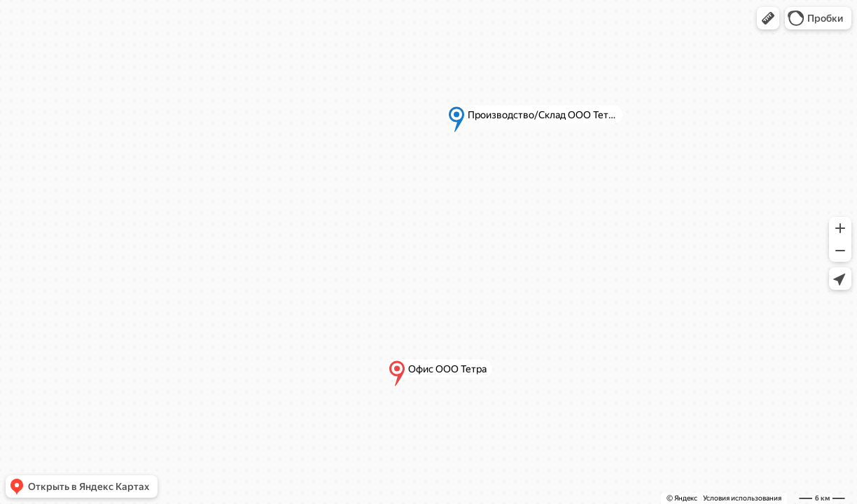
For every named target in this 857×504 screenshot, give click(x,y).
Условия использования (742, 498)
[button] (768, 18)
